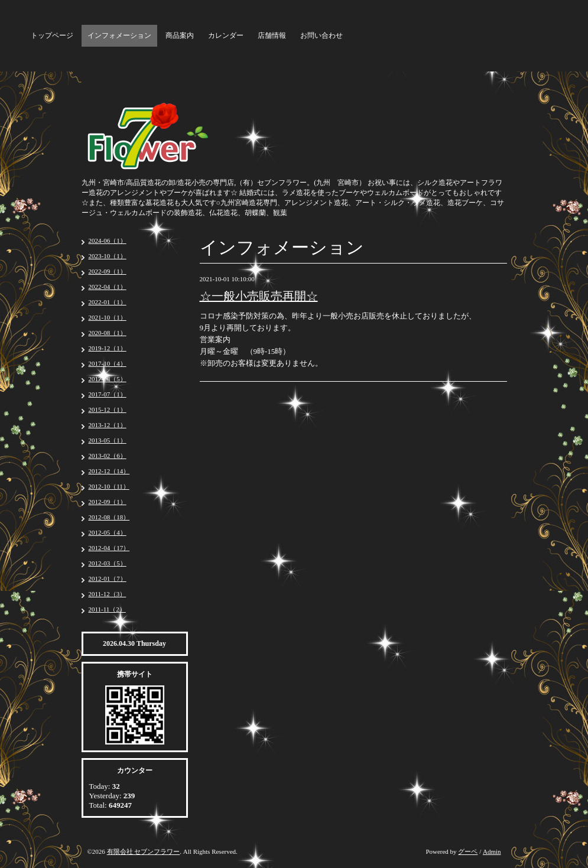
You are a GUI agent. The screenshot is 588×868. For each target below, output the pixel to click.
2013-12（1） (108, 425)
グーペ (468, 851)
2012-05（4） (108, 532)
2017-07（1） (108, 394)
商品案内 (180, 35)
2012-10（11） (109, 486)
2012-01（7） (108, 578)
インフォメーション (119, 35)
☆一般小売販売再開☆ (259, 296)
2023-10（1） (108, 256)
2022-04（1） (108, 287)
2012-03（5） (108, 563)
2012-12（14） (109, 471)
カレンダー (226, 35)
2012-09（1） (108, 502)
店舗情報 (272, 35)
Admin (492, 851)
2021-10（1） (108, 317)
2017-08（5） (108, 379)
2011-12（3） (108, 594)
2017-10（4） (108, 363)
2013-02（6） (108, 456)
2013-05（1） (108, 440)
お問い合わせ (321, 35)
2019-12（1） (108, 348)
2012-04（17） (109, 548)
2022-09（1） (108, 271)
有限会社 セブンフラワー (144, 851)
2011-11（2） (107, 609)
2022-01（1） (108, 302)
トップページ (52, 35)
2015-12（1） (108, 409)
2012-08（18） (109, 517)
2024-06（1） (108, 240)
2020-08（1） (108, 333)
